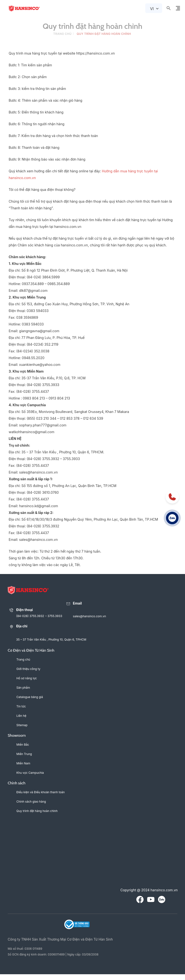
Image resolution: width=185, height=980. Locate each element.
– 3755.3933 (54, 616)
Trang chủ (62, 34)
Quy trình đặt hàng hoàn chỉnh (37, 811)
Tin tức (21, 706)
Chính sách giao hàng (31, 802)
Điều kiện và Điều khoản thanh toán (41, 792)
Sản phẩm (23, 688)
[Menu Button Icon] (178, 8)
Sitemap (22, 725)
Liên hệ (21, 716)
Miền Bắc (23, 745)
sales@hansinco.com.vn (90, 616)
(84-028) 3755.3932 (30, 616)
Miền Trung (24, 754)
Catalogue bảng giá (30, 697)
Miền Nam (23, 763)
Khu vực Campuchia (30, 773)
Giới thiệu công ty (28, 669)
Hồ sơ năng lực (27, 678)
